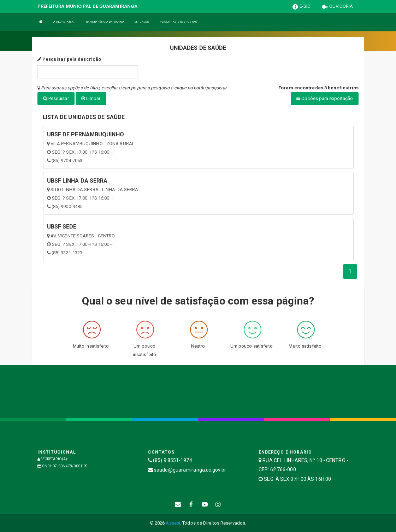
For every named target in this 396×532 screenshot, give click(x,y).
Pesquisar (56, 98)
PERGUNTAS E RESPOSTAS (178, 22)
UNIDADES (142, 22)
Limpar (91, 98)
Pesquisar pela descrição (69, 59)
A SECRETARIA (63, 22)
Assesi (173, 523)
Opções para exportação (325, 98)
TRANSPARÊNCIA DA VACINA (104, 22)
